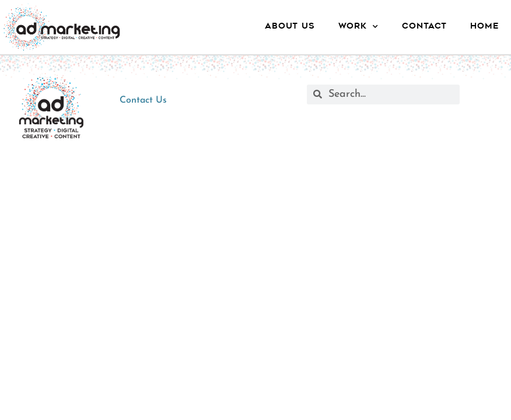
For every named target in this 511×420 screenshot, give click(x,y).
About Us (290, 27)
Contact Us (143, 100)
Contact (424, 27)
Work (358, 27)
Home (485, 27)
